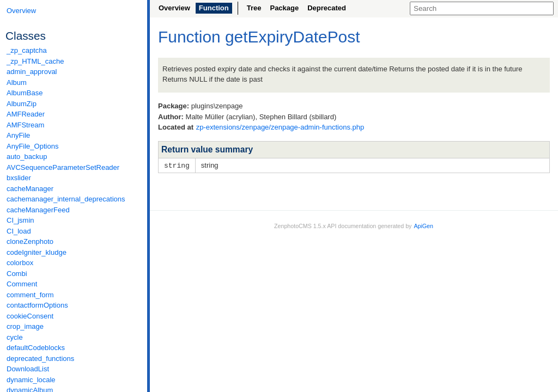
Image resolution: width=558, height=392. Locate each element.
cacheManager (30, 189)
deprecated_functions (40, 359)
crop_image (25, 326)
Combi (17, 274)
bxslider (19, 178)
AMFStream (25, 125)
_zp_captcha (27, 50)
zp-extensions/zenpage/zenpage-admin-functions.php (280, 127)
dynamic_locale (31, 380)
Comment (22, 284)
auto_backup (27, 157)
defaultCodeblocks (36, 348)
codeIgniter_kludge (37, 252)
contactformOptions (37, 305)
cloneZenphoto (30, 241)
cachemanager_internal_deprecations (66, 199)
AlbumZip (22, 104)
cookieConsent (30, 316)
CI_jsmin (20, 220)
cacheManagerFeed (38, 210)
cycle (15, 337)
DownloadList (28, 369)
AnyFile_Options (32, 146)
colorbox (20, 263)
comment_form (30, 295)
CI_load (19, 231)
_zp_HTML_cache (35, 61)
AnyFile (18, 135)
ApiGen (423, 225)
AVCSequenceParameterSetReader (63, 167)
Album (17, 82)
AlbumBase (25, 93)
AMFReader (26, 114)
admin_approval (32, 72)
